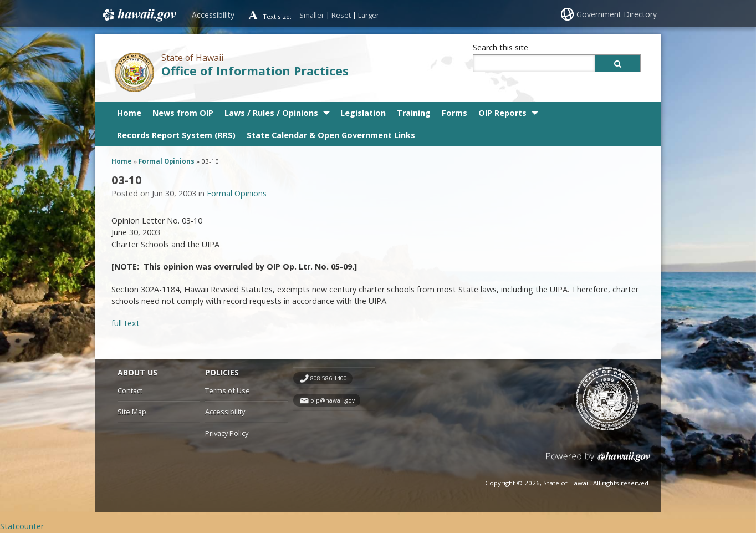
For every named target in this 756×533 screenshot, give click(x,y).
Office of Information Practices (255, 71)
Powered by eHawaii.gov (598, 461)
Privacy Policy (227, 433)
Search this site (500, 47)
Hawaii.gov (138, 15)
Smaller (312, 15)
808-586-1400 (329, 378)
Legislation (363, 113)
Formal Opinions (167, 161)
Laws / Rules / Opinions (271, 113)
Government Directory (617, 14)
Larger (369, 15)
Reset (341, 15)
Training (414, 113)
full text (126, 323)
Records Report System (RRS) (176, 135)
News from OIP (183, 113)
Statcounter (22, 526)
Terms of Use (228, 390)
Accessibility (213, 15)
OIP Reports (502, 113)
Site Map (132, 412)
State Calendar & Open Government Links (331, 135)
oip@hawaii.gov (333, 400)
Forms (454, 113)
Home (129, 113)
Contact (130, 390)
